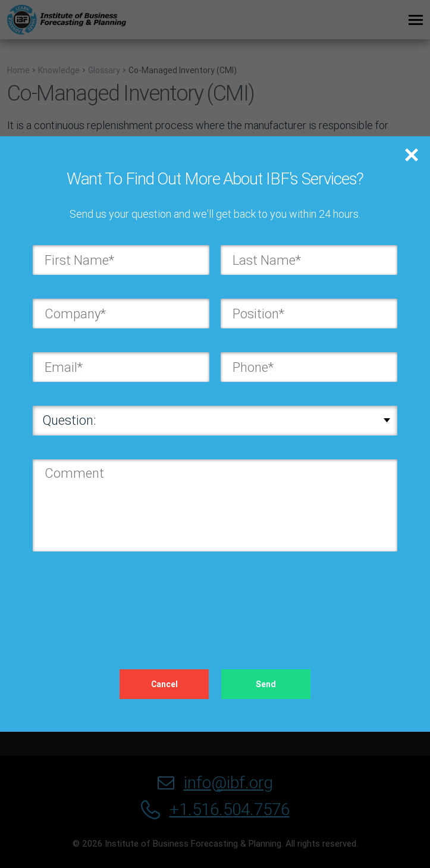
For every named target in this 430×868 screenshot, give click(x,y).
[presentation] (123, 598)
